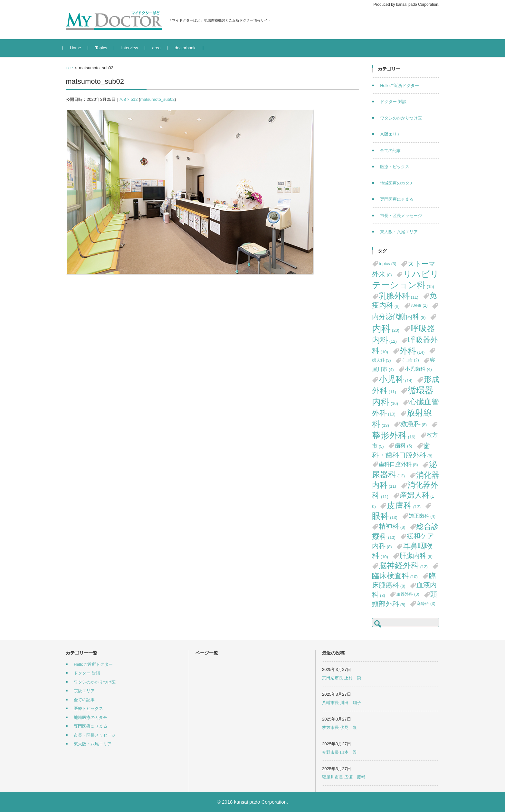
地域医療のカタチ (397, 183)
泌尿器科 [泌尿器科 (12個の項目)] (405, 469)
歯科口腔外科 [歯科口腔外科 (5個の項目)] (398, 464)
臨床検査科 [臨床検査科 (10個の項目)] (395, 576)
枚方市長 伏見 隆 (339, 727)
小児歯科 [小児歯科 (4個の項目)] (418, 369)
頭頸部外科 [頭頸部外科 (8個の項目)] (405, 599)
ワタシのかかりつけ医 (401, 118)
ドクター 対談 (393, 102)
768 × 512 (128, 99)
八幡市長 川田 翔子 (342, 703)
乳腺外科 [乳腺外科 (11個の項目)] (399, 296)
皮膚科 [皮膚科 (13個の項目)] (404, 505)
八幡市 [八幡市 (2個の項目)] (419, 305)
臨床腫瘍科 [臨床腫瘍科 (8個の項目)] (404, 580)
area (159, 48)
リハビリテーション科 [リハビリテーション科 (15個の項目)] (405, 280)
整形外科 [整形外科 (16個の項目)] (394, 435)
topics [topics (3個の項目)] (387, 264)
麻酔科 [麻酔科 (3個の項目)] (426, 603)
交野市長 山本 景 (339, 752)
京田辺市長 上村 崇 (342, 678)
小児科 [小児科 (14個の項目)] (396, 379)
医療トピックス (395, 167)
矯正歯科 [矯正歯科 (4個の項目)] (422, 516)
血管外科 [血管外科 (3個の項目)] (408, 594)
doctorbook (188, 48)
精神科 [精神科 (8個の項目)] (392, 526)
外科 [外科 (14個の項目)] (412, 351)
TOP (69, 68)
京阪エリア (391, 134)
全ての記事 (391, 151)
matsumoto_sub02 (157, 99)
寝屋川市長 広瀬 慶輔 (344, 777)
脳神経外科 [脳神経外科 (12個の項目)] (403, 565)
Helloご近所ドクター (400, 86)
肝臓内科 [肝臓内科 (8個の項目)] (416, 555)
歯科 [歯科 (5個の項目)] (404, 445)
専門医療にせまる (397, 199)
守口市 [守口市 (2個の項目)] (410, 360)
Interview (133, 48)
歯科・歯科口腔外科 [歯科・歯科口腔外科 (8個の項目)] (402, 450)
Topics (104, 48)
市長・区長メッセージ (401, 216)
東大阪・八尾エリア (399, 232)
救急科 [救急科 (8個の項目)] (414, 424)
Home (78, 48)
